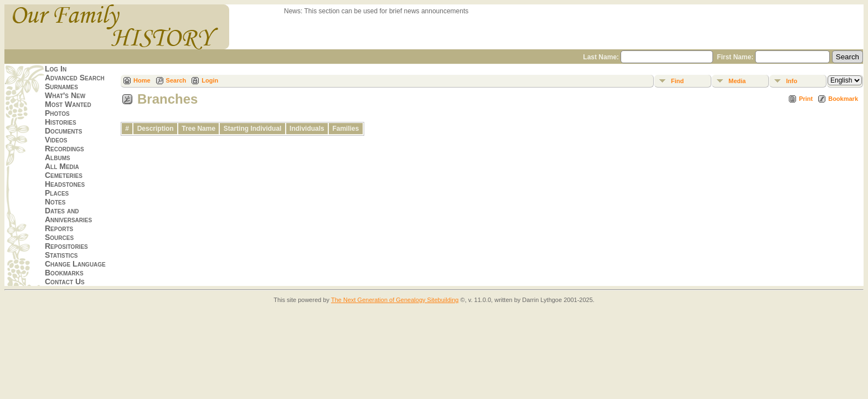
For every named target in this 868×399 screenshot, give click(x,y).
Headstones (65, 184)
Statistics (61, 255)
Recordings (64, 149)
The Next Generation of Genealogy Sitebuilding (395, 300)
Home (142, 80)
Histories (61, 122)
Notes (55, 202)
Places (57, 193)
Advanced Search (75, 78)
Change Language (75, 264)
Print (806, 99)
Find (677, 81)
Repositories (66, 246)
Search (176, 80)
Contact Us (65, 282)
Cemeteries (64, 175)
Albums (58, 157)
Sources (59, 237)
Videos (56, 140)
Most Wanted (68, 104)
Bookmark (843, 99)
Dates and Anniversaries (68, 215)
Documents (63, 131)
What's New (65, 95)
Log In (56, 69)
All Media (62, 166)
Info (792, 81)
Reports (59, 228)
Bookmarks (64, 273)
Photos (57, 113)
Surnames (61, 86)
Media (737, 81)
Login (210, 80)
